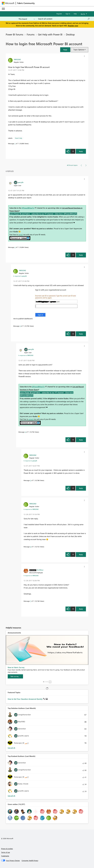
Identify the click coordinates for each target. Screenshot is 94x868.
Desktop (70, 34)
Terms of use (6, 852)
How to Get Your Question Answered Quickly (25, 699)
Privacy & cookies (7, 849)
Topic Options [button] (79, 50)
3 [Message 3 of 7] (20, 326)
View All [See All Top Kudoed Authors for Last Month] (12, 796)
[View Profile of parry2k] (21, 182)
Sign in (68, 14)
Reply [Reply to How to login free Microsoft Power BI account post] (81, 151)
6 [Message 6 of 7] (31, 547)
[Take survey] (15, 676)
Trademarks (5, 856)
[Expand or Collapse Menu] (3, 9)
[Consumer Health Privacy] (30, 861)
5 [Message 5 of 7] (31, 480)
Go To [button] (83, 14)
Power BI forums (14, 34)
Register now (73, 26)
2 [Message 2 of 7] (15, 247)
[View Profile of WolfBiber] (40, 570)
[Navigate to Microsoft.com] (8, 3)
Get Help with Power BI (50, 34)
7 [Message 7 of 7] (31, 601)
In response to (20, 276)
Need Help (19, 138)
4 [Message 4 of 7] (25, 432)
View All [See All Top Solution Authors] (12, 748)
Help (75, 14)
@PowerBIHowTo (28, 208)
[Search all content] (64, 19)
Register (59, 14)
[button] (65, 50)
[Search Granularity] (27, 19)
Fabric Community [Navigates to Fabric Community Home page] (26, 3)
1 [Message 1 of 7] (15, 143)
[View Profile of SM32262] (17, 59)
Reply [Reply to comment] (81, 255)
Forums (31, 34)
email (21, 234)
